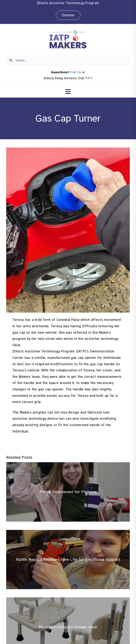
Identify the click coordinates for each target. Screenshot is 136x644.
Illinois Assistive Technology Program (68, 3)
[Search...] (68, 60)
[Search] (11, 60)
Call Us (76, 72)
